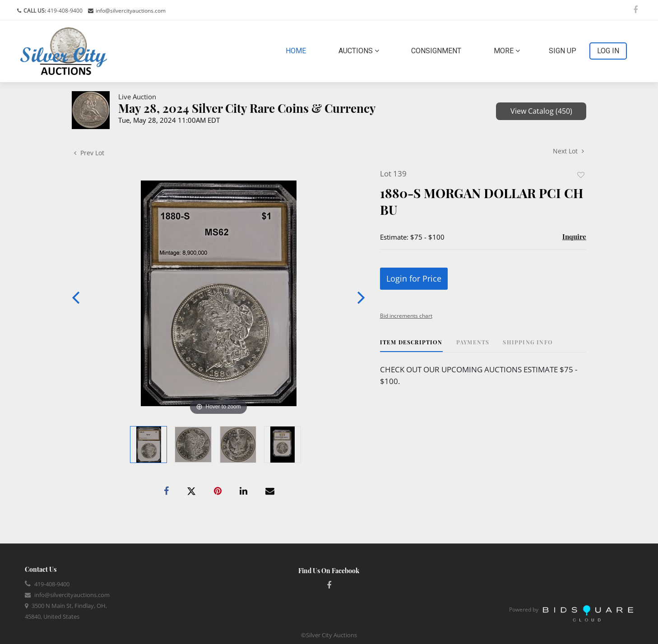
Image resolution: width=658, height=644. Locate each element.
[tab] (411, 345)
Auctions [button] (359, 51)
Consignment (436, 51)
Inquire (574, 236)
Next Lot (568, 151)
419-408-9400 (64, 11)
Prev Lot (89, 153)
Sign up (563, 51)
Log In (608, 51)
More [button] (507, 51)
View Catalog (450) (541, 111)
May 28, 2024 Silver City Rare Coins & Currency (247, 108)
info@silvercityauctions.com (131, 11)
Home (298, 50)
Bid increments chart (406, 316)
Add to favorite (581, 175)
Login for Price (414, 278)
